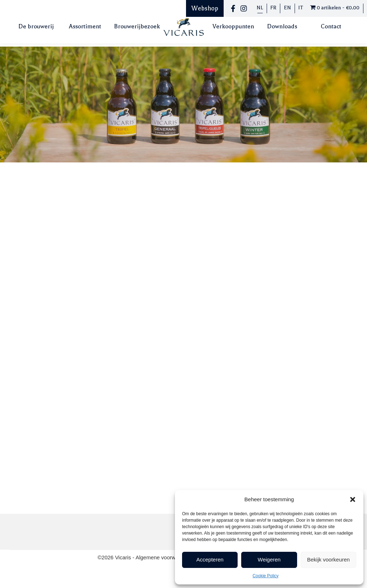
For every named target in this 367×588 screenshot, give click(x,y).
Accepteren (210, 559)
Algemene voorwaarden (165, 557)
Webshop (205, 8)
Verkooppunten (233, 26)
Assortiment (85, 26)
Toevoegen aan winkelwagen (254, 248)
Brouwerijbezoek (137, 26)
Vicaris (124, 557)
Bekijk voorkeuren (328, 559)
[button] (353, 499)
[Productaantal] (200, 247)
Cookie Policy (266, 576)
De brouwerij (36, 26)
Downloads (282, 26)
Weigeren (269, 559)
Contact (331, 26)
